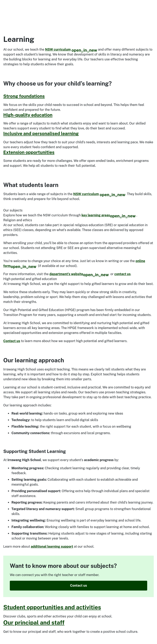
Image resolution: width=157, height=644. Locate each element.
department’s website (79, 274)
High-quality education (28, 115)
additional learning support (52, 547)
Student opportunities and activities (52, 607)
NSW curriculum (71, 49)
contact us (122, 274)
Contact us (12, 341)
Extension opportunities (29, 152)
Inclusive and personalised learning (41, 133)
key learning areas (109, 215)
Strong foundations (24, 96)
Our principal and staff (34, 622)
